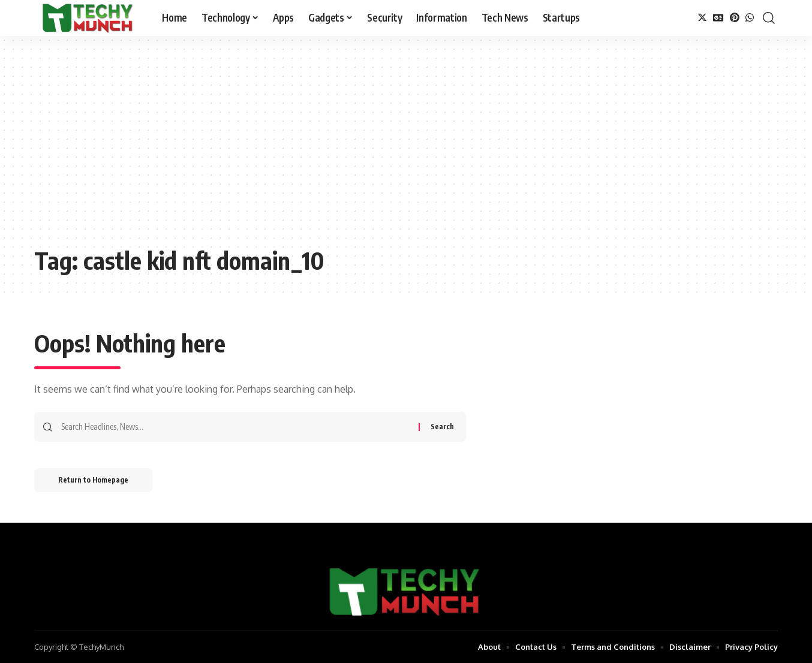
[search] (769, 18)
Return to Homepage (93, 480)
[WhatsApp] (750, 18)
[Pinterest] (735, 18)
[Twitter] (702, 18)
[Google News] (718, 18)
